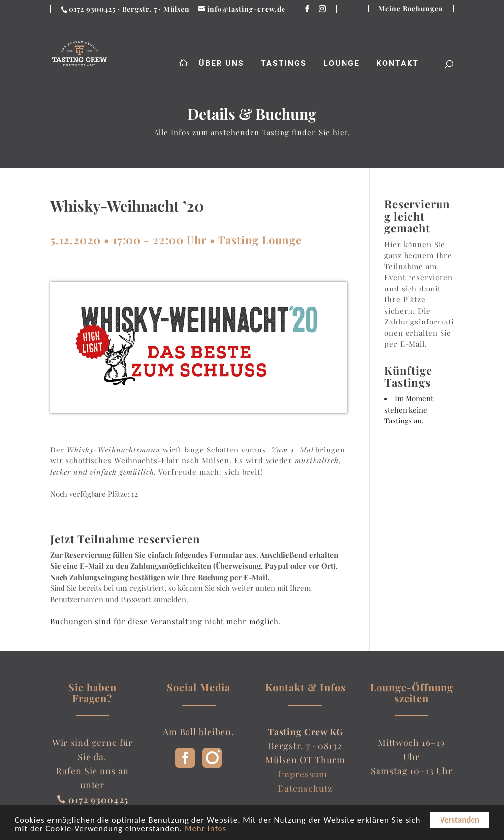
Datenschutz (305, 788)
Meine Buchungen (411, 9)
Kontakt (398, 64)
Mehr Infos (205, 829)
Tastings (284, 64)
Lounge (342, 64)
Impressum (303, 774)
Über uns (221, 64)
